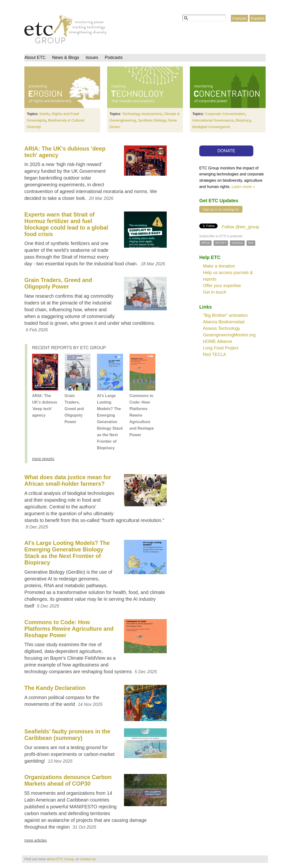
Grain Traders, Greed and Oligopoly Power (58, 283)
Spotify (221, 243)
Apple (206, 243)
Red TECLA (214, 354)
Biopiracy (243, 120)
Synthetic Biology (152, 120)
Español (258, 18)
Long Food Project (221, 348)
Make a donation (219, 266)
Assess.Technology (221, 328)
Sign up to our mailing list (221, 209)
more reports (43, 459)
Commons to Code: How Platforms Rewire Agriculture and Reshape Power (142, 415)
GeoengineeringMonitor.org (229, 335)
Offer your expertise (222, 286)
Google (237, 243)
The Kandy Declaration (55, 688)
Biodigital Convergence (211, 127)
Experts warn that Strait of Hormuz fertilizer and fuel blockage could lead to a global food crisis (66, 224)
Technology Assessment (142, 114)
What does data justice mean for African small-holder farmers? (68, 481)
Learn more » (243, 187)
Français (239, 18)
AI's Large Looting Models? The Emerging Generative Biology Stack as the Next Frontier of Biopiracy (110, 422)
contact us (88, 859)
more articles (36, 840)
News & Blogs (66, 58)
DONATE (226, 151)
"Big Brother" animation (225, 315)
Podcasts (114, 58)
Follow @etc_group (240, 227)
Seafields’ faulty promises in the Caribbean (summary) (67, 735)
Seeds (45, 114)
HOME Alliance (217, 341)
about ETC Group (60, 859)
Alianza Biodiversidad (224, 322)
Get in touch (215, 292)
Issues (92, 58)
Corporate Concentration (225, 114)
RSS (251, 243)
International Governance (213, 120)
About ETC (35, 58)
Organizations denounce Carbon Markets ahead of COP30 (68, 780)
